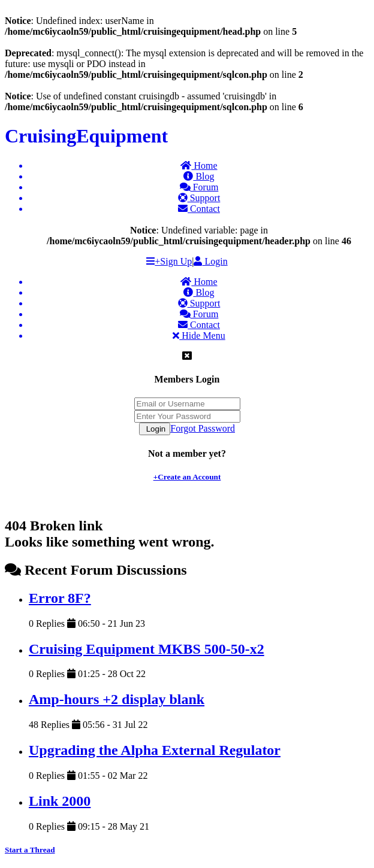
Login (210, 261)
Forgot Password (203, 428)
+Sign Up (173, 261)
